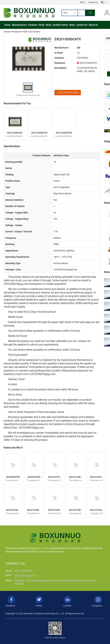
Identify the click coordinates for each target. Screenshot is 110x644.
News (72, 25)
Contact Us (93, 2)
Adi (25, 32)
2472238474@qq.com (25, 576)
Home (7, 25)
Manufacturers (19, 25)
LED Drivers (34, 32)
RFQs (82, 2)
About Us (93, 25)
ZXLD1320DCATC (87, 63)
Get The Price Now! (68, 92)
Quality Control (60, 25)
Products (33, 25)
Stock (42, 25)
